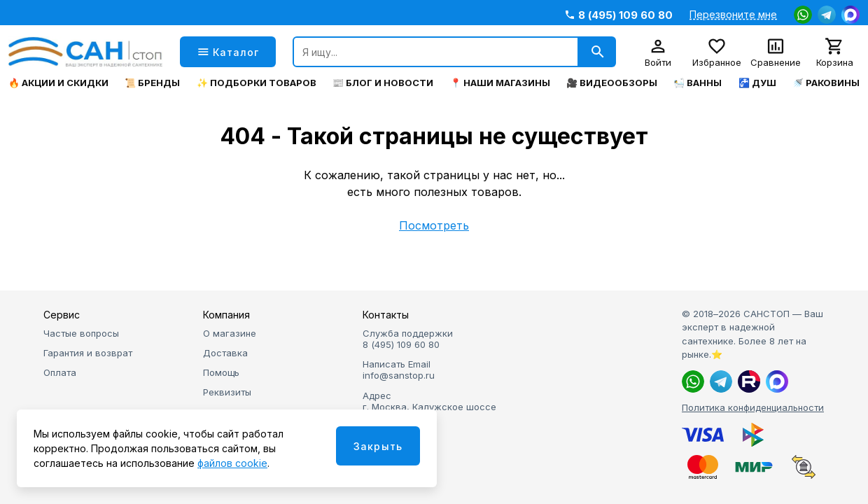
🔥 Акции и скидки (58, 83)
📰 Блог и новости (383, 83)
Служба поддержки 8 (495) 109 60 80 (408, 339)
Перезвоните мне (733, 15)
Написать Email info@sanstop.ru (399, 370)
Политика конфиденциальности (753, 407)
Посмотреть (434, 225)
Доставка (225, 353)
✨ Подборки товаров (257, 83)
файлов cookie (232, 463)
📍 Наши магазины (500, 83)
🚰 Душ (757, 83)
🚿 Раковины (826, 83)
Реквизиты (227, 392)
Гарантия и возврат (88, 353)
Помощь (221, 372)
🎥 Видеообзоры (612, 83)
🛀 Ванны (698, 83)
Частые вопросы (81, 333)
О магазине (230, 333)
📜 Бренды (152, 83)
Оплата (60, 372)
